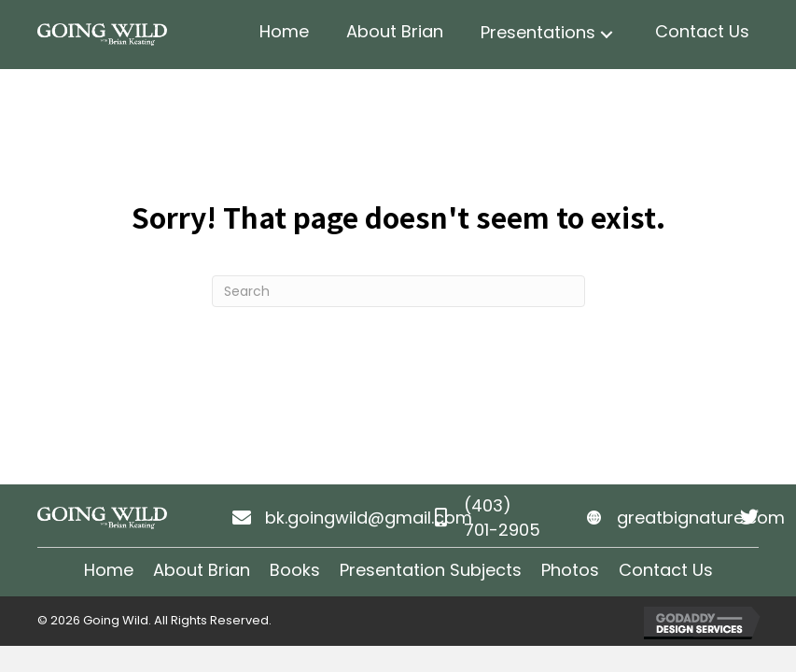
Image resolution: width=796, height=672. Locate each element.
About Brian (202, 570)
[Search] (398, 291)
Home (109, 570)
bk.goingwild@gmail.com (369, 518)
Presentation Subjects (431, 570)
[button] (607, 35)
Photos (570, 570)
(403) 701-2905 (502, 518)
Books (295, 570)
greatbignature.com (701, 518)
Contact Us (666, 570)
